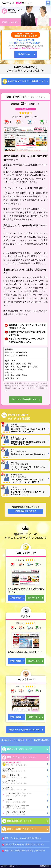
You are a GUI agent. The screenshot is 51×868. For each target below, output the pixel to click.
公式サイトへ (34, 598)
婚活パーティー (24, 730)
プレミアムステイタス (26, 813)
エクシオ (24, 770)
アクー (26, 801)
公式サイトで (24, 400)
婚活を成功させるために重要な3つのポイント (24, 844)
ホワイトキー (24, 782)
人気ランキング (19, 749)
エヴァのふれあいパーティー (26, 795)
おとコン (24, 788)
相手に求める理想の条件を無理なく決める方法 (25, 850)
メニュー (48, 3)
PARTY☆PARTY (24, 764)
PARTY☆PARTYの (27, 81)
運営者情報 (45, 866)
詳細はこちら (24, 54)
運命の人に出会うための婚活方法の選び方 (23, 838)
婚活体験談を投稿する (26, 511)
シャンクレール (24, 776)
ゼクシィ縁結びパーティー (26, 807)
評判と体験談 (16, 598)
